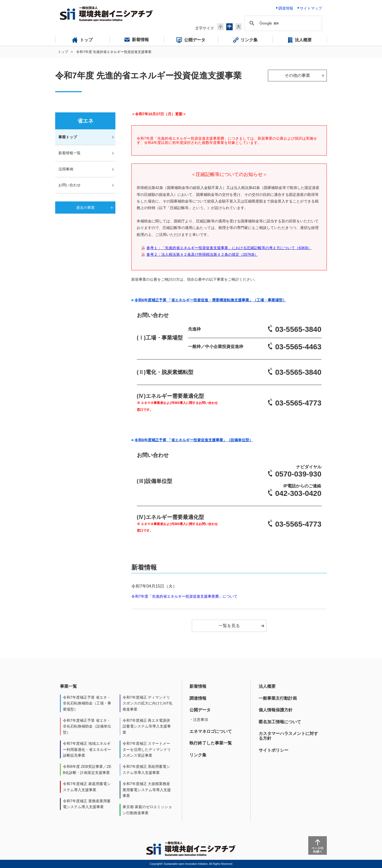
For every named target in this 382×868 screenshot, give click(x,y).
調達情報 (198, 698)
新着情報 (198, 686)
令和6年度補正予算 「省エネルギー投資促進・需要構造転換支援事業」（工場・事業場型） (210, 300)
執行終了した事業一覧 (211, 743)
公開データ (200, 710)
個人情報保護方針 (276, 710)
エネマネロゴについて (211, 731)
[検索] (282, 23)
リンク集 (198, 755)
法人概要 (267, 686)
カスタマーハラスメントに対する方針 (288, 736)
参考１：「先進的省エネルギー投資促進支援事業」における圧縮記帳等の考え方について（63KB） (229, 248)
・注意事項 (199, 720)
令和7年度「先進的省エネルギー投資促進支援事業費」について (184, 596)
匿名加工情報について (280, 722)
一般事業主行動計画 (278, 698)
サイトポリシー (274, 750)
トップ (63, 52)
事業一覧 (68, 686)
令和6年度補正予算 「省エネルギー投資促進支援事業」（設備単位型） (194, 440)
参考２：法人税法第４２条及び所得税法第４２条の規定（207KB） (202, 254)
